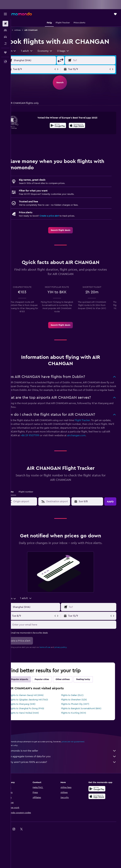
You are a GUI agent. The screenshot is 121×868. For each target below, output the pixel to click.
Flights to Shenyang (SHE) (33, 720)
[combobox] (21, 60)
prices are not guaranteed (84, 758)
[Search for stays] (5, 30)
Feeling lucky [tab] (94, 696)
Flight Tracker (93, 433)
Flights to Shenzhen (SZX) (79, 716)
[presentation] (82, 134)
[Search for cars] (5, 37)
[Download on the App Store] (82, 135)
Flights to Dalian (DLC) (78, 712)
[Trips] (5, 52)
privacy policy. (72, 664)
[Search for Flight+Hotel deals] (5, 43)
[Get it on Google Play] (63, 135)
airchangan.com (25, 452)
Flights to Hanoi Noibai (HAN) (35, 729)
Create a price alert (60, 225)
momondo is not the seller (68, 767)
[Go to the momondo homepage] (22, 14)
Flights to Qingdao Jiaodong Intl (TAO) (39, 716)
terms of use (56, 664)
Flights (19, 30)
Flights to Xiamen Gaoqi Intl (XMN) (37, 712)
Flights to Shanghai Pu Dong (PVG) (37, 725)
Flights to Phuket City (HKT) (81, 720)
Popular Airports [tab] (30, 696)
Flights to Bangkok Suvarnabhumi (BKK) (87, 725)
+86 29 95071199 (70, 448)
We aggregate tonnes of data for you (68, 773)
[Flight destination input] (96, 69)
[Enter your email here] (69, 641)
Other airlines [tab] (73, 696)
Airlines (28, 30)
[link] (66, 239)
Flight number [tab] (37, 508)
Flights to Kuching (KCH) (79, 729)
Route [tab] (21, 508)
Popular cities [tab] (53, 696)
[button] (5, 14)
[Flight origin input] (42, 69)
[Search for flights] (5, 24)
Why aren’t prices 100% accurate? (68, 778)
